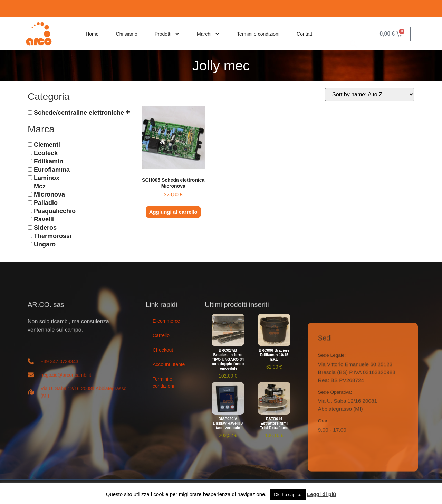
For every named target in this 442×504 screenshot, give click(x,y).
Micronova (49, 194)
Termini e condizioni (258, 34)
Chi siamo (127, 34)
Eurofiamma (52, 170)
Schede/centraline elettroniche (79, 112)
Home (92, 34)
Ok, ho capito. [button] (288, 495)
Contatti (305, 34)
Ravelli (44, 219)
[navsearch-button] (354, 34)
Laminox (47, 178)
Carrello (161, 335)
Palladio (46, 203)
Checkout (163, 350)
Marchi (208, 34)
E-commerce (166, 321)
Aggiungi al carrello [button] (173, 212)
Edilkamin (49, 161)
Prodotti (167, 34)
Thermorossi (53, 236)
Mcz (40, 186)
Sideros (45, 228)
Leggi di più (321, 494)
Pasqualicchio (55, 211)
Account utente (169, 364)
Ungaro (45, 244)
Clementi (47, 145)
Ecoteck (46, 153)
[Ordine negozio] (370, 94)
